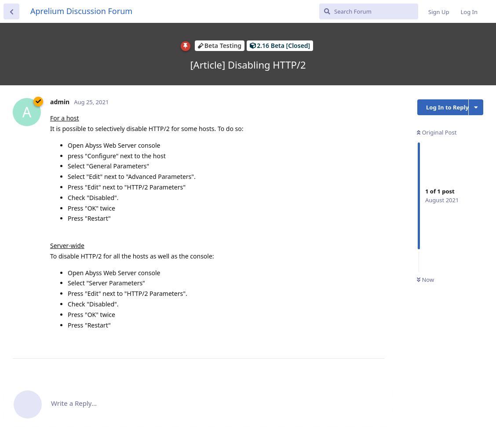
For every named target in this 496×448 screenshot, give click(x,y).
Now (425, 280)
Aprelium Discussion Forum (81, 11)
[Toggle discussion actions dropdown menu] (476, 107)
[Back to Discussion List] (11, 11)
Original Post (437, 132)
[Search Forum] (369, 11)
